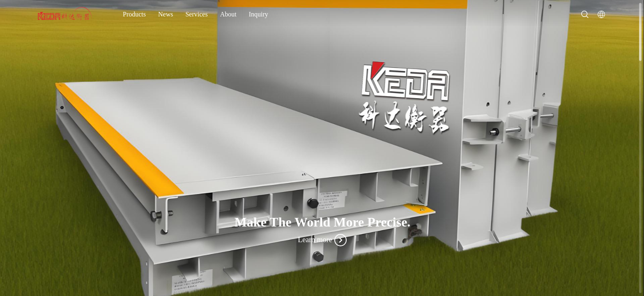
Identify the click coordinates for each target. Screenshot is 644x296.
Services (196, 14)
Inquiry (259, 14)
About (228, 14)
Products (134, 14)
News (166, 14)
